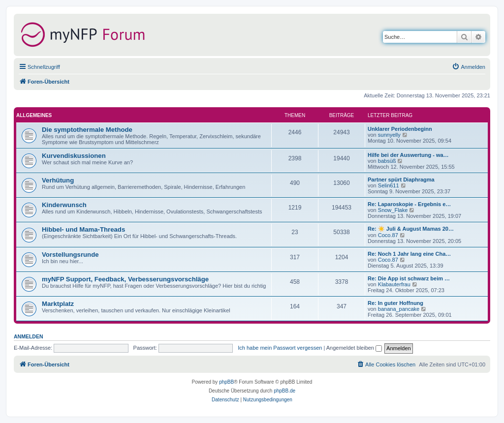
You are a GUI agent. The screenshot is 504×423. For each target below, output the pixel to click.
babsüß (387, 161)
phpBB (226, 382)
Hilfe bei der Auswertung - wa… (408, 155)
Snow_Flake (393, 210)
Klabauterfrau (394, 284)
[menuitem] (469, 67)
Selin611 (389, 185)
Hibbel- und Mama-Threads (83, 229)
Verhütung (58, 180)
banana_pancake (399, 309)
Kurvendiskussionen (74, 156)
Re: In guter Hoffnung (395, 303)
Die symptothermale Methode (87, 130)
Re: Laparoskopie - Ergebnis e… (409, 204)
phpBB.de (284, 391)
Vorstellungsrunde (70, 255)
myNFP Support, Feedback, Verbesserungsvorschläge (125, 279)
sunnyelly (389, 135)
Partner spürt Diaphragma (401, 180)
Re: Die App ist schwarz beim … (409, 278)
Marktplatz (58, 304)
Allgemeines (34, 115)
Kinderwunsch (64, 205)
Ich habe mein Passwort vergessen (280, 348)
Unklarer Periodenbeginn (400, 129)
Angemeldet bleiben (354, 348)
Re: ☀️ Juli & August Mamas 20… (411, 229)
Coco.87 (388, 235)
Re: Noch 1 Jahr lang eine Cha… (409, 254)
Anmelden (29, 336)
